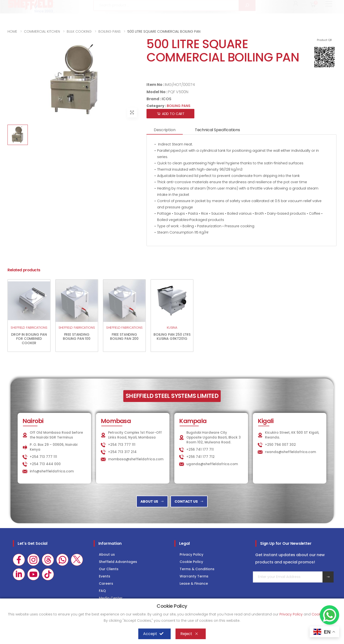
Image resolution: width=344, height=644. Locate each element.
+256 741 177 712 (201, 457)
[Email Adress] (288, 577)
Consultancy (322, 5)
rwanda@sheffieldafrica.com (290, 452)
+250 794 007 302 (280, 445)
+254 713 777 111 (22, 5)
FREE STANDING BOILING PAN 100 (77, 337)
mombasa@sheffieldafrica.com (136, 459)
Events (105, 576)
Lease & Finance (194, 583)
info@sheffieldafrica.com (67, 5)
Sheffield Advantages (118, 562)
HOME (12, 31)
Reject (189, 634)
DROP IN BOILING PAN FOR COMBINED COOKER (29, 339)
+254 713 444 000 (45, 464)
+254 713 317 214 (122, 452)
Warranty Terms (194, 576)
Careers (106, 583)
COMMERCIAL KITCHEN (42, 31)
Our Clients (109, 569)
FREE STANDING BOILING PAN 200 (124, 337)
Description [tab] (165, 130)
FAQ (102, 591)
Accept (153, 634)
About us (107, 554)
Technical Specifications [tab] (217, 130)
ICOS (167, 99)
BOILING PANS (110, 31)
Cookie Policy (191, 562)
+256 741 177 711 (200, 450)
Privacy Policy (191, 554)
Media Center (111, 598)
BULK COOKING (79, 31)
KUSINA (172, 328)
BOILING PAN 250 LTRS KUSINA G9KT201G (172, 337)
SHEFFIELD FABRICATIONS (29, 328)
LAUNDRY (255, 5)
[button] (296, 19)
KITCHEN (228, 5)
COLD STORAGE (286, 5)
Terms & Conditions (197, 569)
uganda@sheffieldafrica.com (212, 464)
